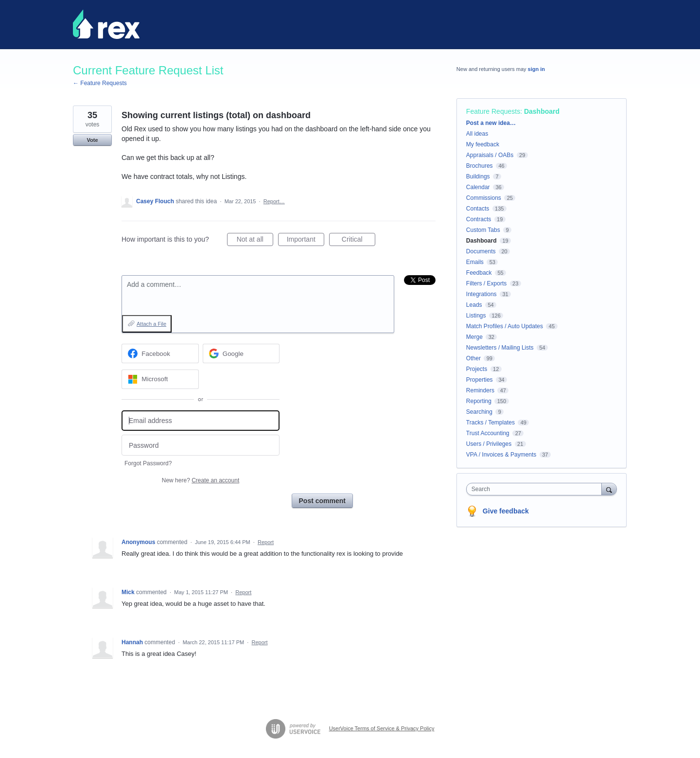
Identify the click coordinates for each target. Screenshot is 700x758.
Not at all (255, 241)
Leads (474, 305)
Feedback (479, 273)
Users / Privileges (489, 444)
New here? (201, 480)
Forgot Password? (148, 463)
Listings (476, 316)
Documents (481, 251)
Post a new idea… (491, 123)
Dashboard (542, 111)
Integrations (481, 294)
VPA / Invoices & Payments (501, 455)
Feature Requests (493, 111)
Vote (92, 140)
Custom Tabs (483, 230)
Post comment (322, 501)
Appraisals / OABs (490, 155)
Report (266, 542)
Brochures (480, 166)
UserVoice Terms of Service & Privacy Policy (382, 728)
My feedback (483, 144)
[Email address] (201, 421)
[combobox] (536, 489)
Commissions (484, 198)
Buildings (478, 176)
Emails (475, 262)
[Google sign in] (241, 353)
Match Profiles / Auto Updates (505, 326)
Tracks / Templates (490, 423)
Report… (274, 201)
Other (473, 358)
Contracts (479, 219)
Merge (474, 337)
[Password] (201, 445)
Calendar (478, 187)
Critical (359, 241)
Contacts (478, 209)
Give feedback (506, 511)
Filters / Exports (486, 283)
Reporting (479, 401)
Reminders (480, 390)
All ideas (477, 134)
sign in (536, 69)
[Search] (609, 489)
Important (306, 241)
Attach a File (151, 324)
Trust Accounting (488, 433)
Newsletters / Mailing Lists (500, 348)
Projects (477, 369)
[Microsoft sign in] (160, 379)
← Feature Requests (100, 83)
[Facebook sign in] (160, 353)
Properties (480, 380)
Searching (479, 412)
